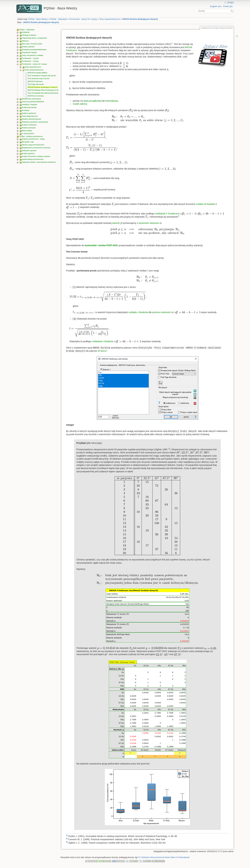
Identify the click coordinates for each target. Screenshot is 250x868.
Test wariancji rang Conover (39, 78)
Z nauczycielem (28, 133)
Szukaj (232, 11)
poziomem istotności (149, 223)
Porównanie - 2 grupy (30, 61)
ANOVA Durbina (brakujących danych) (140, 19)
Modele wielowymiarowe (31, 119)
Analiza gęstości (28, 153)
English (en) (216, 6)
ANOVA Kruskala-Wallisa (37, 73)
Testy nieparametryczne (110, 19)
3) (169, 449)
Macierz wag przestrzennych (33, 145)
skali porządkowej (92, 101)
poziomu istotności (161, 312)
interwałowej (112, 101)
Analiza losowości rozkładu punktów (36, 156)
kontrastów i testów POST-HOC (101, 245)
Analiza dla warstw (29, 107)
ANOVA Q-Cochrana (36, 96)
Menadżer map (28, 142)
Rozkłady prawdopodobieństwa (34, 50)
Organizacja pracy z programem (34, 38)
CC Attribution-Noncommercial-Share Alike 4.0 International (164, 857)
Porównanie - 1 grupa (30, 58)
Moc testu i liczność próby (32, 44)
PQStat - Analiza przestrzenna (31, 136)
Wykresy (25, 41)
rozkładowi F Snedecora (167, 214)
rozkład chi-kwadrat (205, 204)
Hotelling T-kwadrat (29, 105)
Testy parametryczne (33, 67)
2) (179, 216)
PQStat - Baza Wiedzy (38, 19)
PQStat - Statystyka (59, 19)
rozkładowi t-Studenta (102, 341)
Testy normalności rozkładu (33, 55)
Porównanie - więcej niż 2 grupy (83, 19)
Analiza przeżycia (29, 128)
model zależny (80, 104)
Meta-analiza (27, 131)
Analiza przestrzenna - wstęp (33, 139)
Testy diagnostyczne (30, 116)
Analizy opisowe (28, 47)
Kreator (103, 351)
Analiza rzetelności (29, 125)
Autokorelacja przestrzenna (33, 159)
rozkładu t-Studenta (138, 312)
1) (172, 43)
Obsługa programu (29, 35)
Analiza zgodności (29, 113)
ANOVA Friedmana (35, 81)
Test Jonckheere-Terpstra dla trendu (42, 76)
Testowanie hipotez (29, 52)
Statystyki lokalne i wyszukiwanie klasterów (39, 162)
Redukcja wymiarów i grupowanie (35, 122)
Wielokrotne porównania (31, 99)
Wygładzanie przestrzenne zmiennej (36, 148)
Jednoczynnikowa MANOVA (33, 102)
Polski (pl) (228, 6)
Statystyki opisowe (29, 151)
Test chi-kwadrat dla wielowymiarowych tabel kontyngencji (50, 93)
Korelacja (26, 110)
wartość (116, 223)
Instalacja (26, 32)
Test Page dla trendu (36, 84)
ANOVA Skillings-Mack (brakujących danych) (45, 90)
